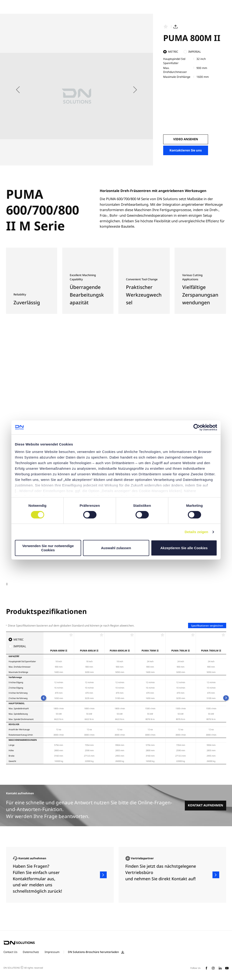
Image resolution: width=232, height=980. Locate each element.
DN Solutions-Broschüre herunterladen (93, 952)
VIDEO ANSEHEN (186, 139)
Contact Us (10, 952)
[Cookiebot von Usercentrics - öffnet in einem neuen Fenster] (197, 427)
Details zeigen (196, 532)
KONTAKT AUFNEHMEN (205, 805)
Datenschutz (31, 952)
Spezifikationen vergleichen (207, 626)
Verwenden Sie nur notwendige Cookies (48, 548)
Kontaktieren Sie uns (186, 150)
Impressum (52, 952)
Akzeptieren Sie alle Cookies (184, 548)
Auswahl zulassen (116, 548)
